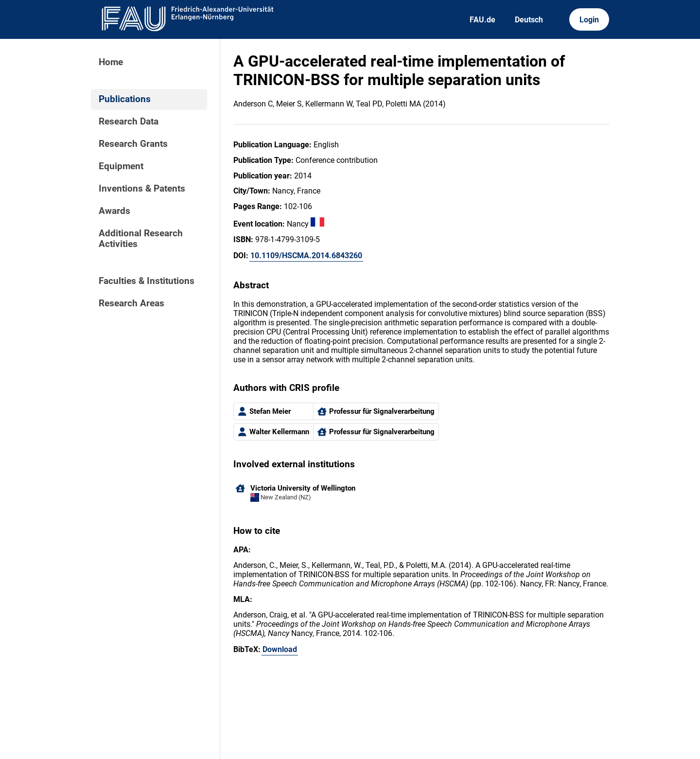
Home (111, 62)
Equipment (121, 166)
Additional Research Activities (141, 239)
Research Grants (133, 144)
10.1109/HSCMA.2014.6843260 (306, 256)
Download (280, 649)
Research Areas (131, 303)
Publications (125, 99)
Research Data (129, 122)
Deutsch (529, 20)
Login (589, 20)
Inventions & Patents (142, 189)
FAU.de (482, 20)
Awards (114, 211)
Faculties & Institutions (147, 281)
